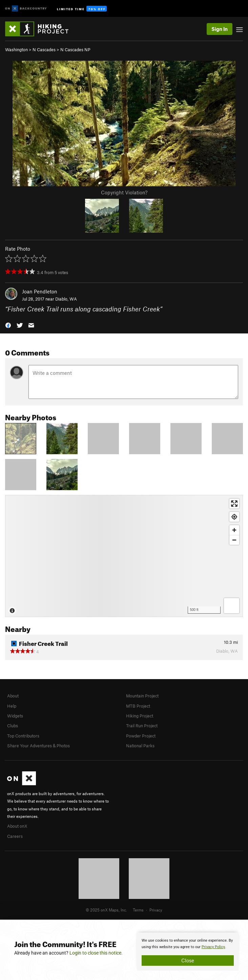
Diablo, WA (66, 299)
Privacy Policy (213, 947)
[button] (8, 325)
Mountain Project (142, 696)
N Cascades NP (75, 50)
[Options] (232, 606)
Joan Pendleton (40, 291)
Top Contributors (23, 736)
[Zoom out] (234, 540)
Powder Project (141, 736)
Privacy (156, 910)
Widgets (15, 716)
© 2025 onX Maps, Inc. (106, 910)
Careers (15, 836)
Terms (138, 910)
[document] (188, 952)
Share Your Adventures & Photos (38, 746)
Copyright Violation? (124, 192)
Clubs (13, 726)
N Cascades (44, 50)
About (13, 696)
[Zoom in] (234, 530)
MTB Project (138, 706)
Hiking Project (140, 716)
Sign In (220, 29)
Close (188, 960)
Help (12, 706)
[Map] (124, 556)
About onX (17, 826)
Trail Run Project (142, 726)
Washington (16, 50)
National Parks (140, 746)
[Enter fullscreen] (234, 504)
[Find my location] (234, 517)
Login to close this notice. (96, 953)
